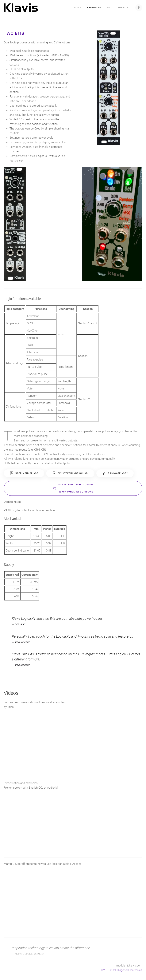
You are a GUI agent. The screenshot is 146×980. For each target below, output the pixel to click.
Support (124, 7)
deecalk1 (20, 624)
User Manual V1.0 (24, 473)
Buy (109, 7)
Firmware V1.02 (115, 473)
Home (77, 7)
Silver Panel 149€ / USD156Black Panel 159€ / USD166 (73, 488)
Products (94, 7)
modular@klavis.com (129, 966)
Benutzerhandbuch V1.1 (70, 473)
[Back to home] (21, 8)
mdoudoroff (22, 642)
